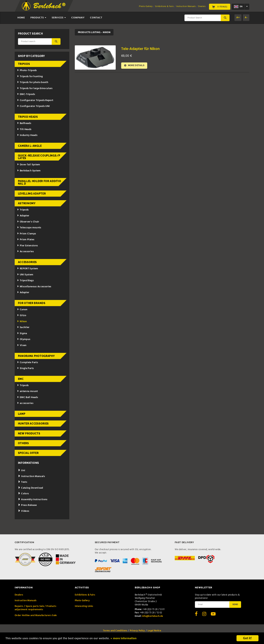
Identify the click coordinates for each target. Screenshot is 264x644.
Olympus (24, 339)
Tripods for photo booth (33, 82)
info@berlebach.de (152, 616)
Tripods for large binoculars (35, 88)
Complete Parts (27, 363)
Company (78, 18)
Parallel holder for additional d (40, 182)
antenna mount (27, 391)
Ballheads (24, 123)
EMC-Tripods (26, 94)
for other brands (32, 303)
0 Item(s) (220, 7)
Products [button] (38, 18)
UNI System (25, 275)
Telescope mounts (29, 228)
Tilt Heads (24, 129)
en (238, 7)
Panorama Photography (36, 356)
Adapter (23, 216)
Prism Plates (26, 240)
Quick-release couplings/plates (39, 157)
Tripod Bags (25, 281)
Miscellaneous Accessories (34, 287)
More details (134, 65)
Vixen (22, 345)
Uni (22, 471)
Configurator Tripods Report (35, 100)
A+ (238, 18)
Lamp (22, 414)
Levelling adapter (32, 194)
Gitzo (22, 315)
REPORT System (27, 269)
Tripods (24, 64)
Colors (23, 494)
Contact (96, 18)
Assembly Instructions (33, 500)
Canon (22, 310)
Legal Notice (154, 631)
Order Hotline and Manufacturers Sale (36, 615)
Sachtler (23, 327)
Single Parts (25, 368)
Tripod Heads (28, 117)
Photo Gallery (146, 6)
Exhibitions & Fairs (165, 6)
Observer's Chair (28, 222)
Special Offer (28, 453)
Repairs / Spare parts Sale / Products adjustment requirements (35, 608)
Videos (24, 511)
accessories (25, 403)
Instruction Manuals (186, 6)
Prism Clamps (26, 234)
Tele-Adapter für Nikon (140, 49)
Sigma (22, 333)
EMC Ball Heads (27, 397)
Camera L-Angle (30, 146)
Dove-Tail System (29, 165)
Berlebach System (29, 171)
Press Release (27, 505)
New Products (29, 433)
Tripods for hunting (30, 77)
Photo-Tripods (27, 70)
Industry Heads (27, 135)
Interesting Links (84, 606)
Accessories (25, 252)
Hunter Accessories (33, 424)
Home (21, 18)
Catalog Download (31, 488)
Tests (23, 482)
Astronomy (27, 203)
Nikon (22, 322)
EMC (21, 379)
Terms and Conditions (115, 631)
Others (23, 443)
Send (235, 604)
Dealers (202, 6)
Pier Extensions (27, 246)
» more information (126, 639)
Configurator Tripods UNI (33, 106)
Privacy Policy (137, 631)
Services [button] (59, 18)
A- (246, 18)
